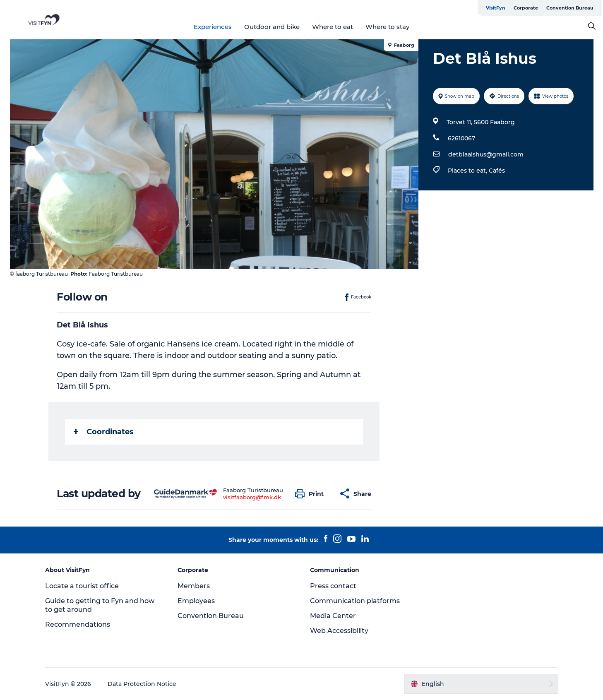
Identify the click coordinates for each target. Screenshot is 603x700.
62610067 (461, 138)
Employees (196, 601)
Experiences (213, 27)
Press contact (333, 586)
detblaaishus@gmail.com (486, 154)
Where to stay (387, 27)
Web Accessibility (339, 631)
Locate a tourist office (82, 586)
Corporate (526, 8)
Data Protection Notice (142, 684)
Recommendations (78, 624)
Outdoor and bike (272, 27)
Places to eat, (468, 171)
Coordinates (104, 432)
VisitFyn (496, 8)
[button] (311, 494)
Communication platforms (355, 601)
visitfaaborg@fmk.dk (252, 497)
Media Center (333, 616)
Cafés (497, 171)
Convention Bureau (570, 8)
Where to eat (333, 27)
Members (194, 586)
